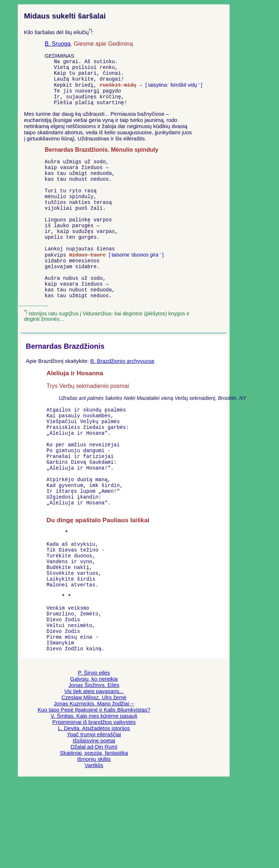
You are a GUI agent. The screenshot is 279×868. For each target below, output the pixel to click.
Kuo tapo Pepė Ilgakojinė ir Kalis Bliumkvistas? (94, 792)
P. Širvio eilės (94, 755)
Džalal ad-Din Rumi (94, 829)
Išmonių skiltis (94, 842)
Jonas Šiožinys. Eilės (94, 768)
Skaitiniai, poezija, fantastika (94, 836)
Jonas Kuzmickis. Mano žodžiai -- (94, 786)
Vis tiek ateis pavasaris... (94, 774)
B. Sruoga (58, 44)
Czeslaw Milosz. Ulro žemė (94, 780)
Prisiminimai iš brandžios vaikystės (94, 805)
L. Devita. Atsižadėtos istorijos (94, 811)
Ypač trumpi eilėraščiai (94, 817)
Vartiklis (94, 848)
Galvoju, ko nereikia (94, 761)
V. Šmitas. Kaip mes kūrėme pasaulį (94, 799)
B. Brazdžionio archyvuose (122, 397)
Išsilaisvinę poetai (94, 823)
